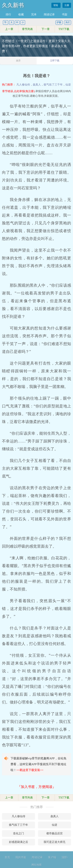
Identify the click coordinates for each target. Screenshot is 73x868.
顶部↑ (65, 857)
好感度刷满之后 (18, 842)
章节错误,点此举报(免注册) (18, 91)
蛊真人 (37, 85)
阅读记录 (49, 15)
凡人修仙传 (23, 85)
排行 (8, 15)
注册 (67, 5)
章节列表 (27, 29)
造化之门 (18, 833)
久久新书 (13, 5)
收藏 (21, 15)
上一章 (9, 29)
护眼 (59, 22)
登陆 (56, 5)
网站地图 (37, 865)
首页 (7, 857)
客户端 (52, 857)
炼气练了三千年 (53, 85)
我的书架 (21, 857)
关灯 (68, 22)
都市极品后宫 (55, 833)
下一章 (46, 29)
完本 (34, 15)
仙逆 (68, 85)
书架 (65, 15)
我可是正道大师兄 (55, 842)
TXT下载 (64, 29)
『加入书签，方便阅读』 (37, 787)
